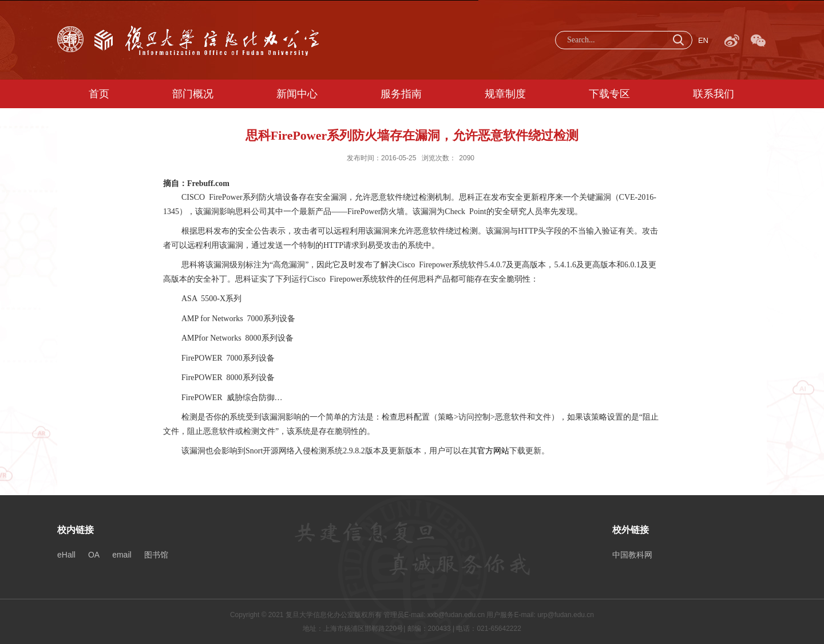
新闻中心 (297, 94)
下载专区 (609, 94)
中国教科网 (632, 555)
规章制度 (505, 94)
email (122, 555)
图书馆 (156, 555)
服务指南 (401, 94)
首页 (99, 94)
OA (94, 555)
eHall (66, 555)
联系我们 (714, 94)
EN (703, 40)
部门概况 (193, 94)
